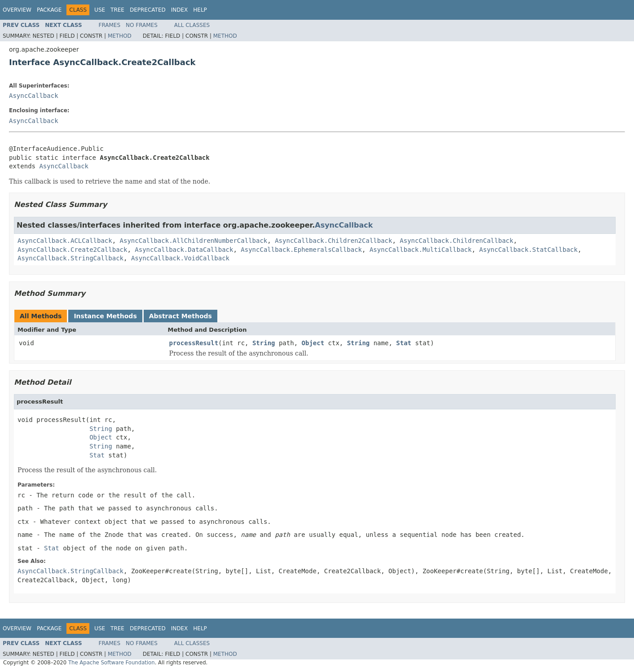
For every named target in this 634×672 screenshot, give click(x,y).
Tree (117, 10)
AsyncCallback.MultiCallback (421, 250)
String (264, 343)
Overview (17, 10)
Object (313, 343)
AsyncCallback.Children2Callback (333, 241)
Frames (110, 25)
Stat (404, 343)
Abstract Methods (181, 316)
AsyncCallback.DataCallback (184, 250)
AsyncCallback (34, 96)
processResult (194, 343)
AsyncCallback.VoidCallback (180, 258)
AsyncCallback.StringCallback (70, 258)
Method (120, 36)
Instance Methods (105, 316)
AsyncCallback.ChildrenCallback (456, 241)
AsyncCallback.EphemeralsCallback (301, 250)
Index (180, 10)
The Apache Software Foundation (112, 663)
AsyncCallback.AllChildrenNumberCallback (194, 241)
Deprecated (148, 10)
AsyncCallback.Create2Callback (72, 250)
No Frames (142, 25)
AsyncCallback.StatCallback (528, 250)
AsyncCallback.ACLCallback (65, 241)
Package (49, 10)
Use (100, 10)
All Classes (192, 25)
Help (200, 10)
